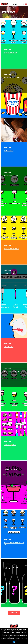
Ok (14, 642)
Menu (15, 4)
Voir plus (14, 613)
